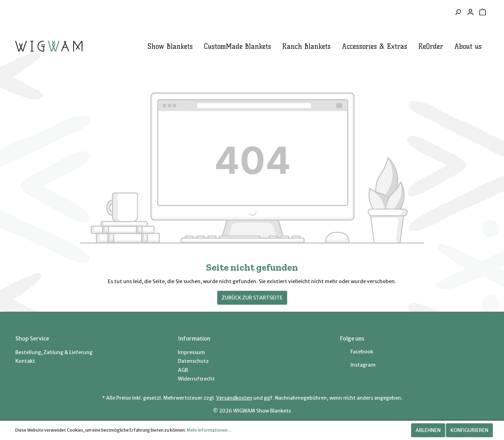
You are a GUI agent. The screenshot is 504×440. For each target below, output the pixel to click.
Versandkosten (234, 398)
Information (194, 338)
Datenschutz (193, 361)
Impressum (191, 352)
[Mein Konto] (470, 12)
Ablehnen (428, 430)
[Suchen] (458, 12)
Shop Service (32, 338)
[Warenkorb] (483, 12)
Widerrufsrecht (196, 379)
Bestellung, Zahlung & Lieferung (54, 352)
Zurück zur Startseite (252, 298)
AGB (183, 370)
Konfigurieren (469, 430)
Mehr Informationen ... (209, 430)
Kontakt (25, 361)
